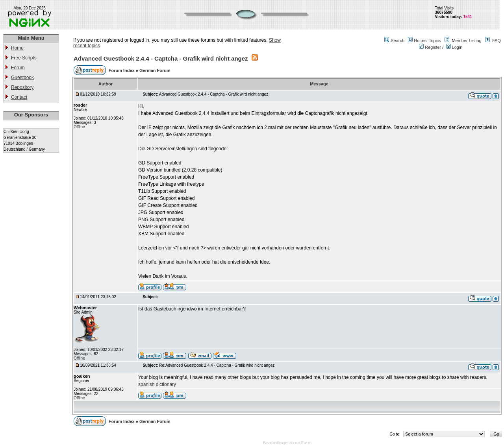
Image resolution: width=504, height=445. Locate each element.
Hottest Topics (427, 41)
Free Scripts (24, 58)
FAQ (497, 41)
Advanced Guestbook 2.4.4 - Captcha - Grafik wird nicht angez (161, 58)
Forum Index (122, 70)
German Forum (155, 70)
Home (17, 48)
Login (454, 47)
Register (430, 47)
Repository (22, 87)
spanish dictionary (157, 384)
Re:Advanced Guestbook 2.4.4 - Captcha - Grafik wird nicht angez (217, 365)
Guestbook (22, 78)
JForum (306, 443)
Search (397, 41)
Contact (19, 97)
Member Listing (466, 41)
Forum (18, 68)
